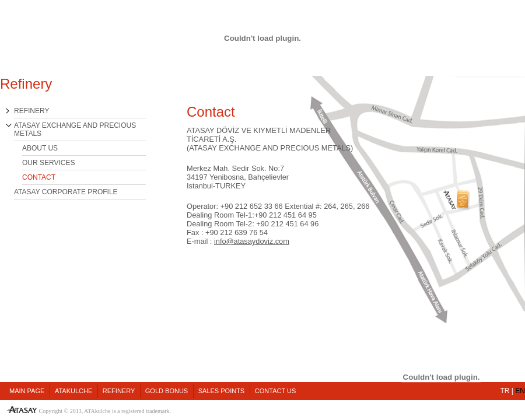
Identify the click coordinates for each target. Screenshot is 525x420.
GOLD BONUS (167, 391)
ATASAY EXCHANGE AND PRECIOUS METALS (75, 129)
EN (520, 391)
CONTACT (39, 177)
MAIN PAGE (27, 391)
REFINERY (32, 111)
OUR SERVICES (48, 163)
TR (505, 391)
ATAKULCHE (73, 391)
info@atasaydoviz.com (252, 241)
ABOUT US (40, 148)
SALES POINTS (221, 391)
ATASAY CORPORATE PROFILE (66, 192)
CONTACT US (276, 391)
